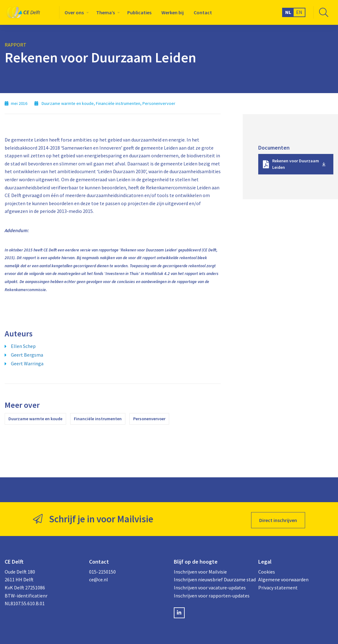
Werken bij (173, 12)
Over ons (74, 12)
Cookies (267, 570)
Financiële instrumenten (98, 419)
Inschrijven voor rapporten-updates (211, 593)
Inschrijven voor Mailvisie (200, 570)
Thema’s (106, 12)
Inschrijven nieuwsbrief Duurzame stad (211, 577)
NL (288, 12)
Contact (203, 12)
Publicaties (139, 12)
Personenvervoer (149, 419)
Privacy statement (278, 585)
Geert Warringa (27, 363)
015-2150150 (102, 570)
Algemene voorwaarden (283, 577)
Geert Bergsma (27, 355)
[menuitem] (75, 12)
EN (299, 12)
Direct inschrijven (278, 518)
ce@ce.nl (99, 577)
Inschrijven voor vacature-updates (210, 585)
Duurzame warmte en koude (35, 419)
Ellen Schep (23, 346)
